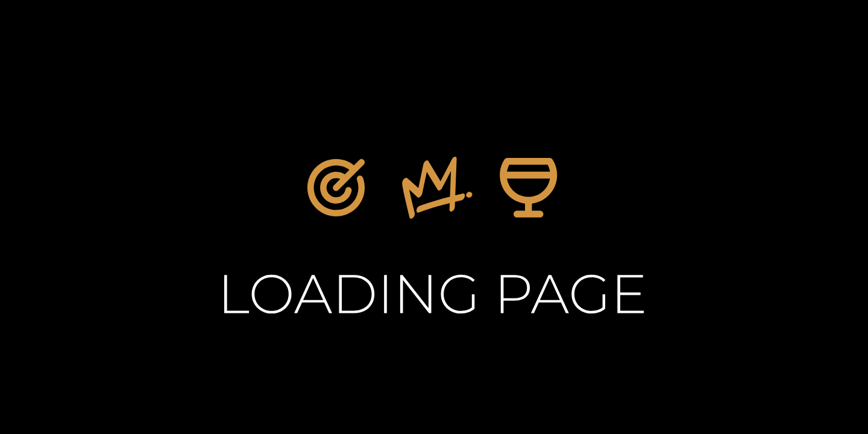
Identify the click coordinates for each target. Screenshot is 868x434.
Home (469, 319)
